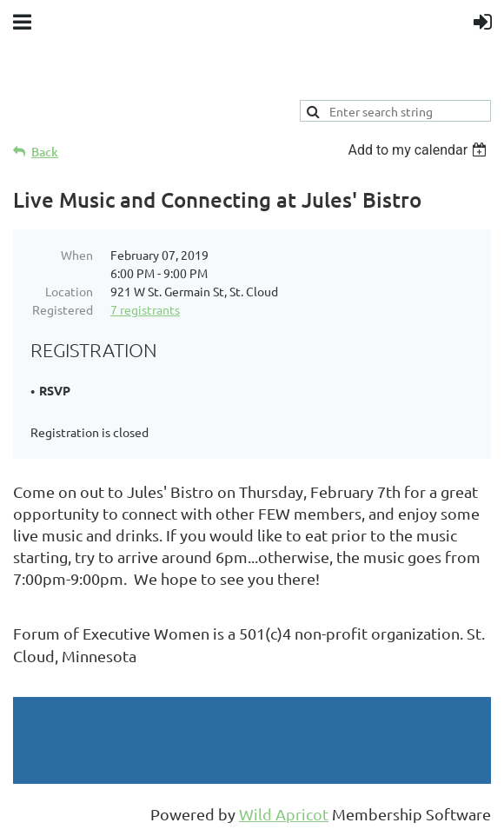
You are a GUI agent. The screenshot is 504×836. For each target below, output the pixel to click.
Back (45, 152)
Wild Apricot (284, 814)
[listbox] (419, 150)
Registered (63, 309)
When (77, 255)
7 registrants (145, 309)
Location (69, 291)
